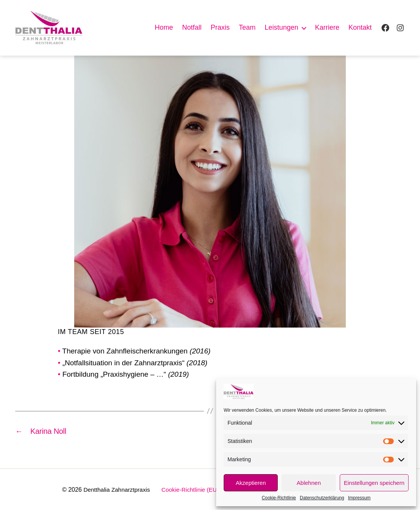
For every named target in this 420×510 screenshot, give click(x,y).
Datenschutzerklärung (322, 498)
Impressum (359, 498)
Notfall (192, 27)
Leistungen (282, 27)
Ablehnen (309, 483)
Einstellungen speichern (374, 483)
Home (164, 27)
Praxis (220, 27)
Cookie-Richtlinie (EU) (190, 489)
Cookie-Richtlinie (279, 498)
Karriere (327, 27)
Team (247, 27)
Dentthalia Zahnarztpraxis (113, 489)
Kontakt (360, 27)
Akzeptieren (251, 483)
